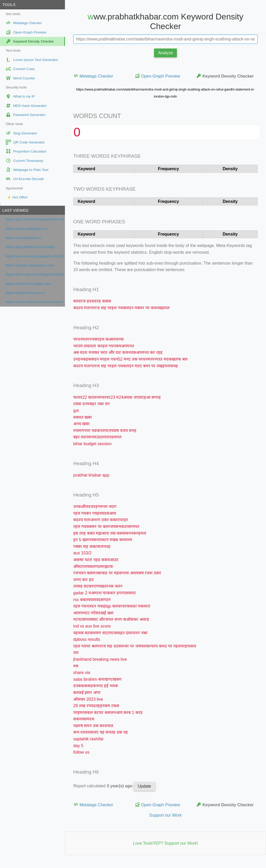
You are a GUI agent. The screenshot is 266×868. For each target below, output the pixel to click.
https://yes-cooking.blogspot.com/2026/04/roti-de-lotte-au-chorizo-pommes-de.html (35, 256)
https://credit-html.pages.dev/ (28, 284)
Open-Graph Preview (157, 76)
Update (144, 786)
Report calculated (103, 786)
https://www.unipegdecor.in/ (27, 229)
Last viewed (15, 210)
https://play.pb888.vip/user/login (30, 247)
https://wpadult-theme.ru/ (25, 293)
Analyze (166, 53)
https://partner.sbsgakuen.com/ (30, 265)
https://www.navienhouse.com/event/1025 (35, 302)
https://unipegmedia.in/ (24, 238)
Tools (9, 5)
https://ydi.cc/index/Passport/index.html (35, 219)
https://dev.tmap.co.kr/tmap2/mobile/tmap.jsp (35, 274)
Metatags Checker (93, 76)
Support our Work (165, 815)
